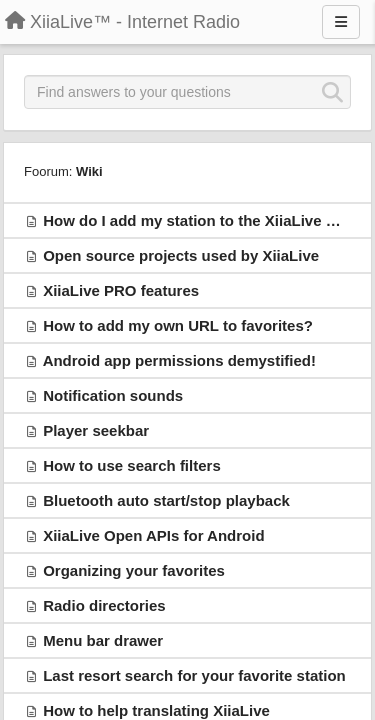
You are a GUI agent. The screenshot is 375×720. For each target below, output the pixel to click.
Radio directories (104, 605)
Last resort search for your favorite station (194, 675)
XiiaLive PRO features (121, 290)
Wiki (89, 171)
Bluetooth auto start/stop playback (166, 500)
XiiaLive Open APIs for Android (153, 535)
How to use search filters (132, 465)
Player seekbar (96, 430)
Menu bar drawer (103, 640)
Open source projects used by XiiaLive (181, 255)
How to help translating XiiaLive (156, 710)
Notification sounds (113, 395)
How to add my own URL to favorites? (178, 325)
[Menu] (341, 22)
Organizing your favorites (134, 570)
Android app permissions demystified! (179, 360)
